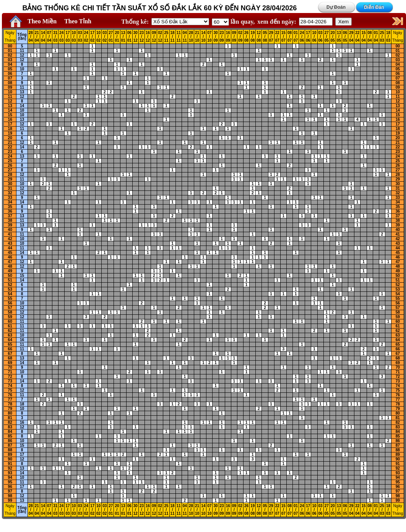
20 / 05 (333, 37)
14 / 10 (203, 37)
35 (10, 207)
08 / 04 (370, 37)
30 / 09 (215, 37)
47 (10, 262)
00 (10, 46)
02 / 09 (240, 37)
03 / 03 (80, 37)
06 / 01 (129, 37)
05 (10, 69)
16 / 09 (228, 37)
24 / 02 (86, 37)
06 (10, 74)
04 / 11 (185, 37)
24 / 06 (302, 37)
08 (10, 83)
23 (10, 152)
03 (10, 60)
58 (10, 312)
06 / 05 (345, 37)
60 (10, 321)
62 (10, 331)
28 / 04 (31, 37)
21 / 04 (37, 37)
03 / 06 (321, 37)
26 (10, 165)
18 (10, 129)
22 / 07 (277, 37)
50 (10, 276)
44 (10, 248)
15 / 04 (363, 37)
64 (10, 340)
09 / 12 (154, 37)
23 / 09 (222, 37)
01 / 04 (376, 37)
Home (14, 21)
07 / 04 (49, 37)
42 (10, 239)
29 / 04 (351, 37)
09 (10, 87)
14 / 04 (43, 37)
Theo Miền (42, 21)
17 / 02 (92, 37)
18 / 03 (388, 37)
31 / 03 (55, 37)
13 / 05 (339, 37)
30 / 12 (136, 37)
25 (10, 161)
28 (10, 175)
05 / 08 (265, 37)
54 (10, 294)
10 (22, 69)
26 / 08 (246, 37)
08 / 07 (290, 37)
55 (10, 299)
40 (10, 230)
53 (10, 289)
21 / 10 (197, 37)
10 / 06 (314, 37)
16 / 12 (148, 37)
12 (22, 55)
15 (10, 115)
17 (10, 124)
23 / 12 (142, 37)
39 (10, 225)
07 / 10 (209, 37)
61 (10, 326)
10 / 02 (98, 37)
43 (10, 243)
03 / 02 (105, 37)
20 (10, 138)
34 (10, 202)
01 (10, 51)
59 (10, 317)
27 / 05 (327, 37)
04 (10, 64)
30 (10, 184)
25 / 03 (382, 37)
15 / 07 (283, 37)
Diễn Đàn (374, 7)
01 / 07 (296, 37)
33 (10, 198)
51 (10, 280)
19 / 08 (253, 37)
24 (10, 156)
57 (10, 308)
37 (10, 216)
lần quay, (233, 22)
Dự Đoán (336, 7)
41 (10, 234)
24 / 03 (61, 37)
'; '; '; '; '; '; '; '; (220, 22)
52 (10, 285)
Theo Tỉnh (78, 21)
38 (10, 220)
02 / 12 (160, 37)
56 (10, 303)
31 (10, 188)
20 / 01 (117, 37)
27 (10, 170)
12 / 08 (259, 37)
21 (10, 142)
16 (10, 120)
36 (10, 211)
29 (10, 179)
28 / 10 (191, 37)
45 (10, 253)
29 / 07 (271, 37)
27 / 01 (111, 37)
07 (10, 78)
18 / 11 (173, 37)
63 (10, 335)
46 (10, 257)
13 (22, 92)
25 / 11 (166, 37)
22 (10, 147)
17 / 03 (67, 37)
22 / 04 (357, 37)
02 (10, 55)
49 (10, 271)
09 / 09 (234, 37)
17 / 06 (308, 37)
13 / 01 (123, 37)
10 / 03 (74, 37)
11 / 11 (179, 37)
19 (10, 133)
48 (10, 266)
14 (22, 106)
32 (10, 193)
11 (22, 51)
